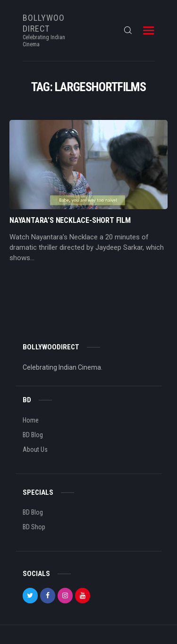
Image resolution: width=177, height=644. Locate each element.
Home (31, 420)
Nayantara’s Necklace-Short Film (70, 220)
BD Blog (33, 435)
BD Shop (34, 527)
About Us (35, 449)
